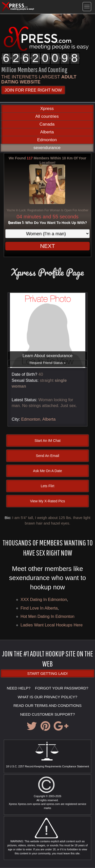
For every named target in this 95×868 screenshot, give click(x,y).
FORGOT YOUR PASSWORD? (62, 688)
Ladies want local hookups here (52, 625)
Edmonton (47, 140)
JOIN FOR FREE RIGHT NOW (33, 90)
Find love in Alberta (39, 608)
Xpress (47, 109)
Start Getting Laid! (47, 673)
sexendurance (47, 148)
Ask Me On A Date (47, 471)
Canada (47, 124)
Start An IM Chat (48, 441)
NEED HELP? (19, 688)
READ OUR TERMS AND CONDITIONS (48, 705)
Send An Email (48, 456)
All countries (47, 116)
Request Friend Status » (47, 363)
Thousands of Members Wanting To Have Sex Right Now (48, 547)
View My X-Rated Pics (47, 501)
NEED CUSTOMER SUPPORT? (47, 714)
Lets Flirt (48, 486)
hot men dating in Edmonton (48, 616)
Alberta (47, 132)
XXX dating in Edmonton (44, 599)
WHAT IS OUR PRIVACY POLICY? (48, 697)
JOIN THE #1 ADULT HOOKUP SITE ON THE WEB (48, 658)
